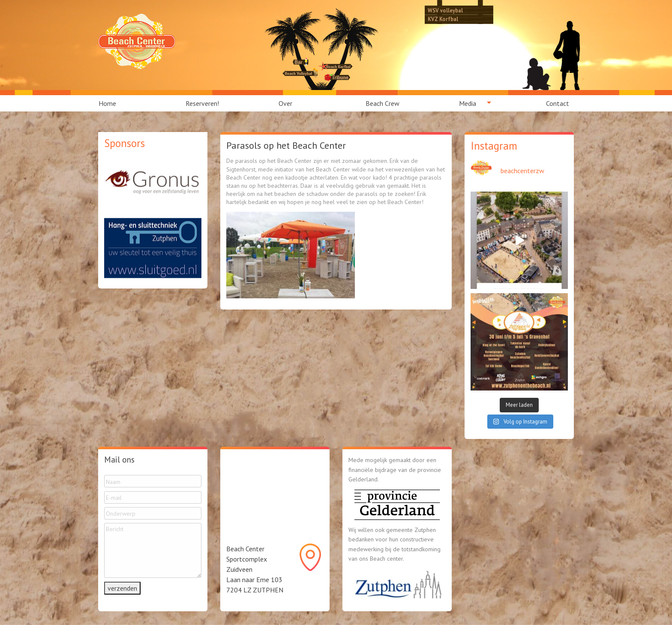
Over (285, 103)
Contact (558, 103)
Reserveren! (202, 103)
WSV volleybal (445, 10)
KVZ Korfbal (443, 19)
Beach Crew (382, 103)
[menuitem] (112, 103)
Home (107, 103)
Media (468, 103)
